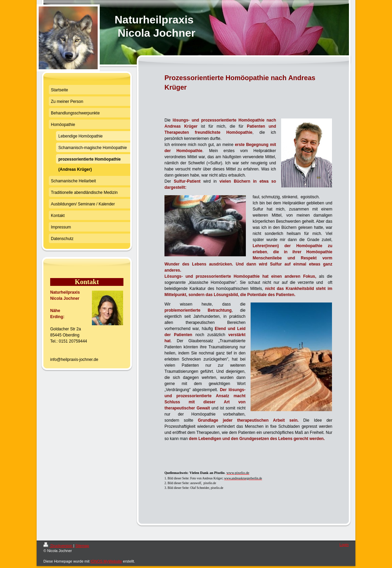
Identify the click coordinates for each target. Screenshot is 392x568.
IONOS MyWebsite (106, 561)
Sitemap (82, 546)
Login (344, 545)
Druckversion (58, 546)
